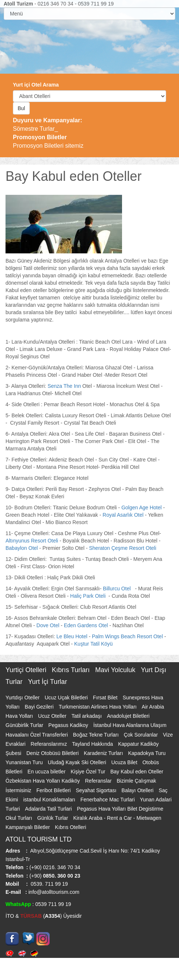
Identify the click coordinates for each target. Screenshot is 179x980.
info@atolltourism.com (53, 892)
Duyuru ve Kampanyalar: (48, 120)
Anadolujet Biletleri (128, 716)
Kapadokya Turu (147, 753)
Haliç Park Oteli (89, 596)
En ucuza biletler (47, 772)
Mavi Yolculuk (116, 670)
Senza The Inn (64, 386)
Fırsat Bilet (106, 698)
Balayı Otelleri (138, 790)
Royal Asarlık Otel (124, 515)
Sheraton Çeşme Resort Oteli (123, 548)
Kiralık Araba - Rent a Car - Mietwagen (117, 818)
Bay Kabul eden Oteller (137, 772)
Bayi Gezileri (40, 707)
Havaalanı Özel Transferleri (37, 735)
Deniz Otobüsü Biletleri (53, 753)
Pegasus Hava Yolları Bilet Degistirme (120, 809)
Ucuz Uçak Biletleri (67, 698)
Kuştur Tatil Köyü (94, 644)
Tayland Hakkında (93, 744)
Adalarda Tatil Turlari (49, 809)
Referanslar (99, 781)
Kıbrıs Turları (72, 670)
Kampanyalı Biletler (28, 827)
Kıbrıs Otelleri (71, 827)
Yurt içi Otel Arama (36, 85)
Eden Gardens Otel (86, 625)
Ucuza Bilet (125, 762)
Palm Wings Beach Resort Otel (128, 636)
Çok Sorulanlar (142, 735)
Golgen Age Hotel (142, 507)
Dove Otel (48, 625)
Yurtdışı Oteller (23, 698)
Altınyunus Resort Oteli (32, 541)
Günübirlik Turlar (25, 725)
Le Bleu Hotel (72, 636)
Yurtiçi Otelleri (27, 670)
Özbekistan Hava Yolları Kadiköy (43, 781)
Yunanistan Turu (25, 762)
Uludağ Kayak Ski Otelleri (78, 762)
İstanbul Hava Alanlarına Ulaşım (130, 725)
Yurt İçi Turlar (47, 682)
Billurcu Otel (118, 589)
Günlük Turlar (53, 818)
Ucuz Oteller (53, 716)
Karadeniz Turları (104, 753)
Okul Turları (19, 818)
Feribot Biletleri (54, 790)
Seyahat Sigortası (97, 790)
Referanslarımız (49, 744)
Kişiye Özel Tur (89, 772)
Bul (21, 108)
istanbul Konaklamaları (50, 800)
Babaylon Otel (22, 548)
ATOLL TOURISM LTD (39, 839)
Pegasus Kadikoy (69, 725)
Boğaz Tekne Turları (97, 735)
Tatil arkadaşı (87, 716)
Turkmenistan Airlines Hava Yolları (99, 707)
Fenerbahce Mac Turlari (108, 800)
